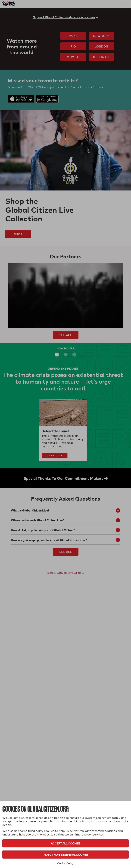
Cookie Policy (65, 863)
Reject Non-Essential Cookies (66, 855)
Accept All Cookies (66, 843)
